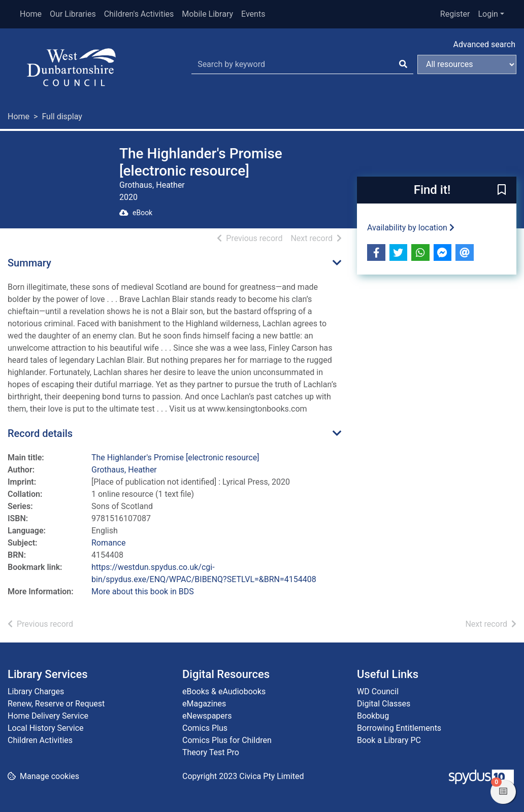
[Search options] (467, 64)
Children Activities (40, 740)
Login (488, 14)
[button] (502, 191)
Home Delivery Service (48, 716)
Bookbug (373, 716)
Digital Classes (384, 704)
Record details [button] (40, 433)
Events (253, 14)
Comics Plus (205, 728)
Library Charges (36, 691)
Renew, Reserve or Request (56, 704)
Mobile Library (207, 14)
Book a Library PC (389, 740)
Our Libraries (73, 14)
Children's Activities (139, 14)
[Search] (403, 64)
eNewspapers (207, 716)
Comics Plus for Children (227, 740)
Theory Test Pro (211, 752)
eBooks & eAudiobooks (224, 691)
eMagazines (204, 704)
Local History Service (46, 728)
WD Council (378, 691)
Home (31, 14)
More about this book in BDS (143, 591)
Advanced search (484, 44)
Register (455, 14)
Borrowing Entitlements (399, 728)
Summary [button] (29, 263)
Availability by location (411, 228)
